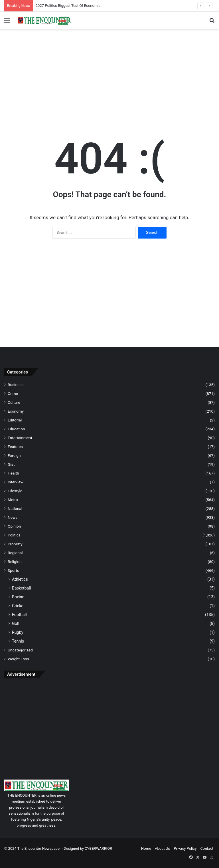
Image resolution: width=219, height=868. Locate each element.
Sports (13, 570)
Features (15, 447)
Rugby (18, 632)
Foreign (14, 455)
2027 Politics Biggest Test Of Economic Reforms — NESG (83, 6)
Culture (14, 402)
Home (146, 848)
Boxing (18, 597)
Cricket (18, 606)
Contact (207, 848)
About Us (162, 848)
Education (16, 429)
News (13, 517)
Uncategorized (20, 650)
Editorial (15, 420)
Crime (13, 393)
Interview (16, 482)
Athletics (20, 579)
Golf (16, 623)
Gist (11, 464)
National (15, 508)
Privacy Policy (185, 848)
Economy (16, 411)
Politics (14, 535)
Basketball (21, 588)
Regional (15, 553)
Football (19, 615)
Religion (15, 562)
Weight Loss (18, 659)
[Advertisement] (109, 75)
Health (13, 473)
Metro (13, 500)
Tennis (18, 641)
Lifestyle (15, 491)
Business (16, 385)
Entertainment (20, 438)
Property (15, 544)
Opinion (14, 526)
